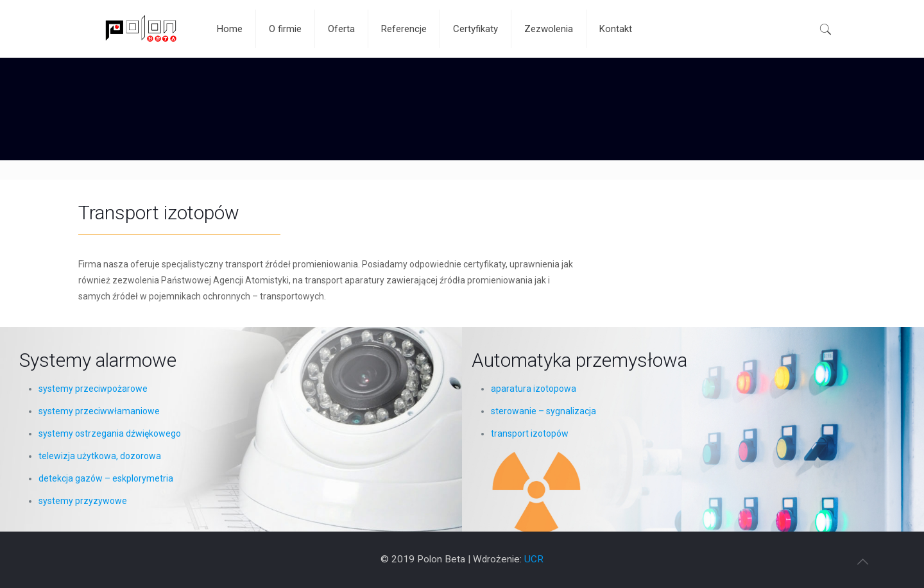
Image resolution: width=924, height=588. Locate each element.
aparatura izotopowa (534, 389)
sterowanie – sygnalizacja (543, 411)
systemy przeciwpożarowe (93, 389)
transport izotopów (530, 433)
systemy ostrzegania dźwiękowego (110, 433)
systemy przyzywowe (83, 501)
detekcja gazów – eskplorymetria (106, 478)
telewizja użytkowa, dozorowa (100, 456)
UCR (534, 559)
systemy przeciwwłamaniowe (99, 411)
